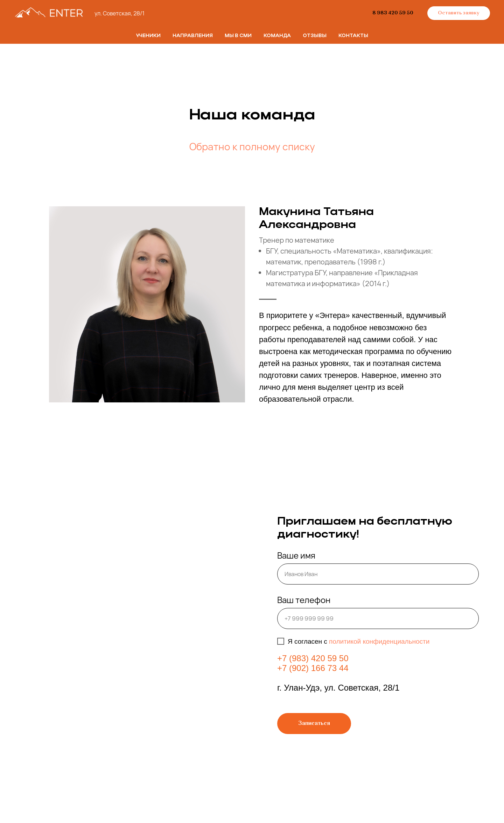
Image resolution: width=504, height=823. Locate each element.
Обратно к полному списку (252, 146)
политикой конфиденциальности (379, 641)
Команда (277, 36)
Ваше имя (296, 555)
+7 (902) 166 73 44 (313, 668)
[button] (459, 13)
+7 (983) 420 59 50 (313, 658)
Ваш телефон (304, 600)
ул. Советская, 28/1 (120, 13)
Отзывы (315, 36)
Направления (193, 36)
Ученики (148, 36)
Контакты (353, 36)
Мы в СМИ (238, 36)
